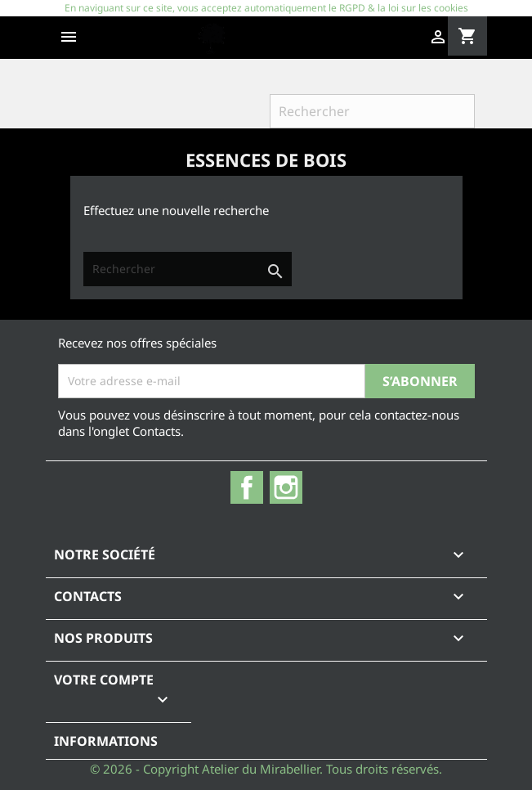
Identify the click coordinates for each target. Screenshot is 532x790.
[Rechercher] (372, 111)
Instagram (286, 487)
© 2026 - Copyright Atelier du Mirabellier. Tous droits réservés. (266, 769)
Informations (106, 741)
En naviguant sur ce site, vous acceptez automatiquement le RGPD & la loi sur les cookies (266, 8)
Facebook (247, 487)
